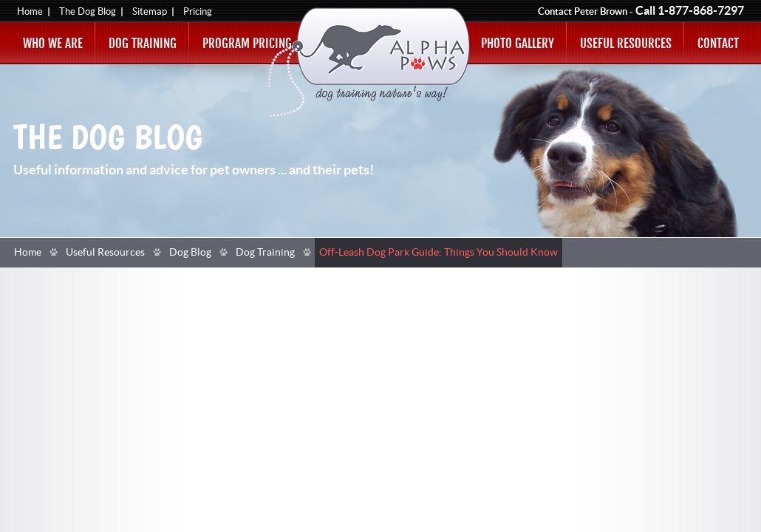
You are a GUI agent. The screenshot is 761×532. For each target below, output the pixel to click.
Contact (718, 43)
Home (30, 12)
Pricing (198, 12)
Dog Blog (190, 253)
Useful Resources (626, 43)
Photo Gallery (518, 43)
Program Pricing (247, 43)
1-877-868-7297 (701, 11)
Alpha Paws (369, 62)
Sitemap (150, 12)
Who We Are (53, 43)
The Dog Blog (88, 12)
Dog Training (143, 43)
